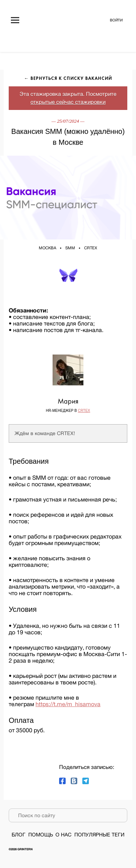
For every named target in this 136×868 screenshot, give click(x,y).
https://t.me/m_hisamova (68, 704)
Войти (116, 20)
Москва (48, 248)
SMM (70, 248)
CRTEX (91, 248)
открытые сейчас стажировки (68, 102)
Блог (18, 835)
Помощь (41, 835)
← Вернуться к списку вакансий (68, 79)
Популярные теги (99, 835)
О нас (63, 835)
